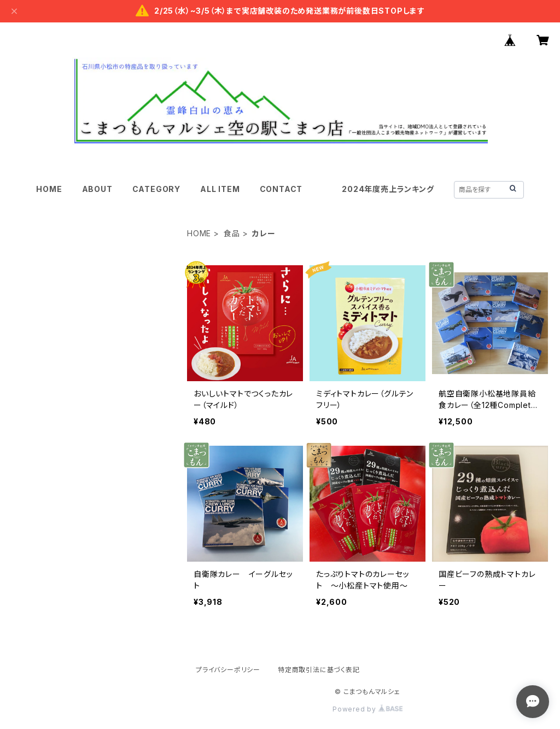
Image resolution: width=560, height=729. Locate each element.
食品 (232, 233)
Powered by (367, 709)
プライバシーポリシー (228, 670)
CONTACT (281, 189)
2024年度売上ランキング (388, 189)
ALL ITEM (220, 189)
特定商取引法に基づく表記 (319, 670)
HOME (49, 189)
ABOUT (97, 189)
